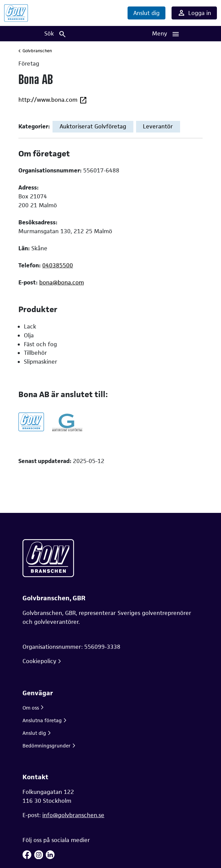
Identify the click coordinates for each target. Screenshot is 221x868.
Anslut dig (146, 13)
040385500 (58, 265)
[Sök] (55, 34)
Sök (55, 34)
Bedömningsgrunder (47, 746)
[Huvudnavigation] (166, 34)
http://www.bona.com (53, 100)
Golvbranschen (37, 51)
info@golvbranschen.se (73, 815)
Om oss (31, 708)
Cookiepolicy (39, 661)
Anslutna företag (42, 720)
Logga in (194, 13)
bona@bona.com (62, 282)
